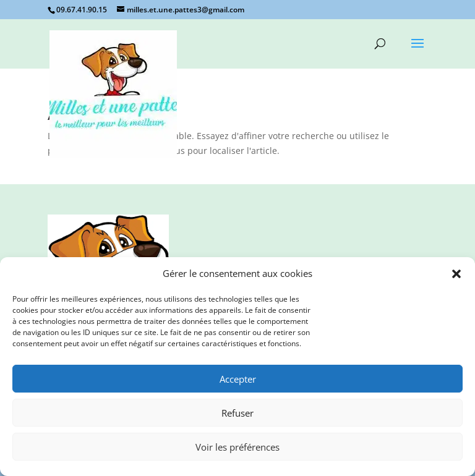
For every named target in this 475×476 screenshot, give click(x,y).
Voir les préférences (237, 447)
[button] (456, 274)
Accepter (238, 379)
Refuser (237, 413)
